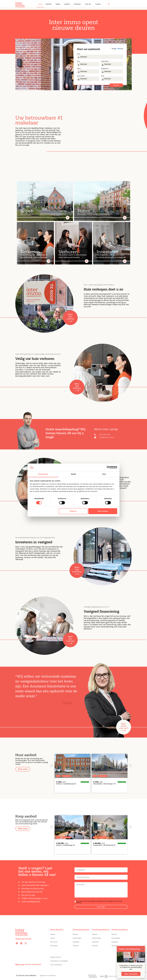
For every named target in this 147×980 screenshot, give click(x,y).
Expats (58, 4)
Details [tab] (73, 474)
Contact (98, 4)
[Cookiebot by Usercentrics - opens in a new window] (108, 467)
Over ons (88, 4)
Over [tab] (104, 474)
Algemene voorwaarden (48, 975)
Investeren (77, 4)
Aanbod (67, 4)
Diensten (48, 4)
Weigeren (73, 511)
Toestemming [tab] (43, 474)
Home (40, 4)
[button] (23, 769)
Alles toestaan (103, 511)
